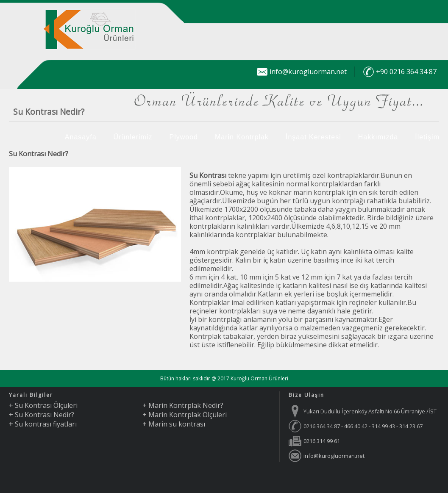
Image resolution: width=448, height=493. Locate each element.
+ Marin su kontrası (174, 424)
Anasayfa (81, 137)
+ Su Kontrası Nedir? (42, 415)
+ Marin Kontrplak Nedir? (183, 405)
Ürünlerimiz (133, 137)
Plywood (183, 137)
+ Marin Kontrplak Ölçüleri (185, 415)
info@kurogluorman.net (308, 72)
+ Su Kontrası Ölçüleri (43, 405)
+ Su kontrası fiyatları (43, 424)
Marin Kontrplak (242, 137)
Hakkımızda (378, 137)
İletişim (427, 137)
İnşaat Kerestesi (313, 137)
